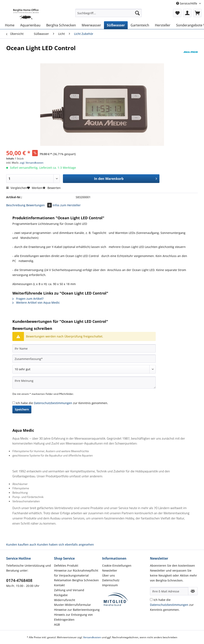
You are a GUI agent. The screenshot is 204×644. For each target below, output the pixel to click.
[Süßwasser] (116, 25)
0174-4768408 (19, 580)
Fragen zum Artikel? (28, 299)
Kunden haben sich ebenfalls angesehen (65, 544)
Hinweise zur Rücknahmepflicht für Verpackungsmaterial (76, 573)
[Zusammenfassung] (84, 359)
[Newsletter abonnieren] (193, 591)
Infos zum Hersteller (67, 205)
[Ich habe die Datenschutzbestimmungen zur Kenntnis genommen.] (14, 403)
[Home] (10, 25)
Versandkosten (92, 637)
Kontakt (59, 585)
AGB (57, 625)
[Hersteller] (163, 25)
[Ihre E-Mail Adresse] (169, 591)
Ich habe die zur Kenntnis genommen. (62, 403)
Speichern (22, 409)
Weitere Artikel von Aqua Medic (36, 303)
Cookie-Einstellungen (117, 566)
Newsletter (110, 570)
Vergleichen (17, 188)
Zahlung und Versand (69, 590)
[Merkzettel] (177, 13)
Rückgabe (61, 595)
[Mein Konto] (187, 13)
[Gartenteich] (140, 25)
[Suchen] (137, 13)
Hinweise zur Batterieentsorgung (77, 610)
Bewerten (52, 188)
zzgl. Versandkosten (32, 163)
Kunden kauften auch (21, 544)
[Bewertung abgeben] (84, 369)
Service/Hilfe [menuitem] (187, 3)
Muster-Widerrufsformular (73, 605)
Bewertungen (39, 205)
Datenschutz (111, 580)
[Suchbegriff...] (108, 13)
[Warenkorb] (197, 13)
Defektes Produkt (66, 566)
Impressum (110, 585)
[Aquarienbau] (30, 25)
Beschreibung (16, 205)
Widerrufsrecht (65, 600)
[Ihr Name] (84, 348)
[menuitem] (108, 15)
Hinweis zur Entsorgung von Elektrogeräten (73, 617)
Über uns (108, 575)
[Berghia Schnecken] (61, 25)
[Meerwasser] (91, 25)
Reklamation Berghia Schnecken (76, 580)
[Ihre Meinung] (84, 383)
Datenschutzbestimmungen (53, 403)
